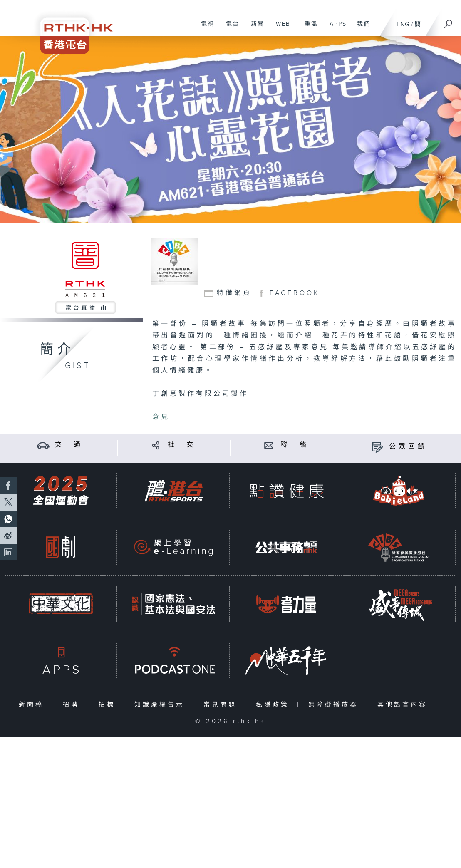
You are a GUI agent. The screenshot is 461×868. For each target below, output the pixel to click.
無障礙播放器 (335, 705)
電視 (204, 28)
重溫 (308, 28)
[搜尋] (449, 21)
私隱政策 (274, 705)
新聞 (254, 28)
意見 (161, 417)
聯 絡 (295, 445)
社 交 (182, 445)
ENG (403, 24)
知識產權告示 (161, 705)
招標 (109, 705)
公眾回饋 (408, 447)
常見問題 (222, 705)
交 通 (69, 445)
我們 (361, 28)
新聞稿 (33, 705)
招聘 (73, 705)
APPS (335, 28)
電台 (229, 28)
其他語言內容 (404, 705)
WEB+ (282, 28)
